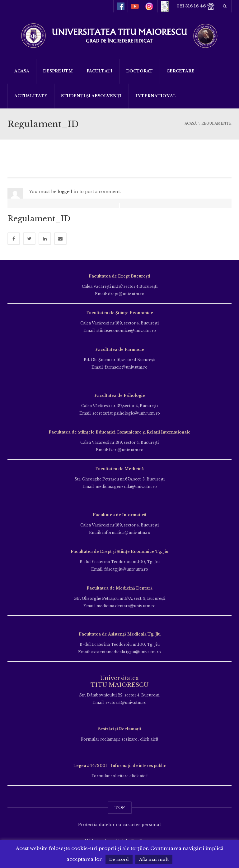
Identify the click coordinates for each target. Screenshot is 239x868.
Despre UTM (58, 71)
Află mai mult (154, 859)
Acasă (22, 71)
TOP (120, 808)
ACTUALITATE (31, 96)
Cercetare (180, 71)
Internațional (156, 96)
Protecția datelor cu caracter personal (119, 825)
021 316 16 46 (196, 6)
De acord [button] (119, 859)
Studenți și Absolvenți (91, 96)
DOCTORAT (139, 71)
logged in (68, 192)
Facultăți (99, 71)
